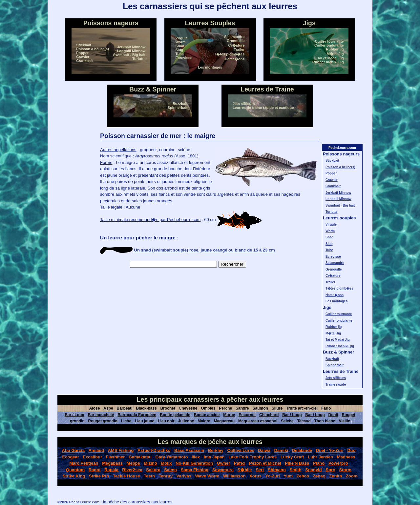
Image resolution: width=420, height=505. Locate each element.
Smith (295, 470)
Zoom (352, 476)
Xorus (255, 476)
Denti (333, 415)
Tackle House (126, 476)
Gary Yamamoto (172, 457)
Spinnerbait (178, 108)
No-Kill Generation (194, 463)
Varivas (184, 476)
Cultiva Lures (241, 450)
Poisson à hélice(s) (93, 49)
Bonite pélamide (175, 415)
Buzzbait (180, 104)
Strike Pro (99, 476)
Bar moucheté (101, 415)
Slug (179, 50)
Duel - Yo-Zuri (330, 450)
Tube (180, 54)
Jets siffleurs (244, 104)
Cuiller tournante (329, 41)
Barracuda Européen (137, 415)
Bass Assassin (189, 450)
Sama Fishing (195, 470)
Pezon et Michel (265, 463)
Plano (319, 463)
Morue (229, 415)
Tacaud (304, 421)
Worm (181, 42)
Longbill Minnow (131, 51)
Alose (95, 408)
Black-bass (146, 408)
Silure (277, 408)
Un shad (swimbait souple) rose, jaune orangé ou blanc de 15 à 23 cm (188, 250)
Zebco (303, 476)
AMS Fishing (121, 450)
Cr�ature (236, 45)
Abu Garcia (73, 450)
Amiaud (96, 450)
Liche (126, 421)
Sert (260, 470)
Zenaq (319, 476)
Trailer (239, 50)
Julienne (186, 421)
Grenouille (236, 41)
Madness (346, 457)
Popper (82, 53)
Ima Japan (214, 457)
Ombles (208, 408)
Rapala (111, 470)
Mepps (133, 463)
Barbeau (125, 408)
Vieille (344, 421)
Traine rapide (336, 384)
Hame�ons (235, 59)
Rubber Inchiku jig (328, 62)
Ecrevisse (184, 58)
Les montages (210, 67)
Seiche (287, 421)
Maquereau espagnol (258, 421)
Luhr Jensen (320, 457)
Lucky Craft (292, 457)
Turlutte (139, 59)
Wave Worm (207, 476)
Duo (351, 450)
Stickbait (84, 45)
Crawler (83, 57)
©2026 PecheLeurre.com (78, 502)
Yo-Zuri (273, 476)
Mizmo (150, 463)
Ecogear (71, 457)
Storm (345, 470)
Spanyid (314, 470)
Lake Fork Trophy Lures (252, 457)
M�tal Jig (335, 54)
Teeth (149, 476)
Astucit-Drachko (154, 450)
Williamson (234, 476)
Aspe (108, 408)
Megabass (112, 463)
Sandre (242, 408)
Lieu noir (166, 421)
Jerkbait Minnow (131, 47)
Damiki (281, 450)
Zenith (336, 476)
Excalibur (92, 457)
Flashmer (115, 457)
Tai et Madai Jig (331, 58)
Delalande (302, 450)
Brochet (168, 408)
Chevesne (188, 408)
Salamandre (234, 37)
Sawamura (223, 470)
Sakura (153, 470)
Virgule (182, 38)
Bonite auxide (207, 415)
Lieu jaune (145, 421)
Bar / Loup (74, 415)
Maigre (204, 421)
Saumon (260, 408)
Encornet (247, 415)
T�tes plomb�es (230, 54)
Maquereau (224, 421)
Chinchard (269, 415)
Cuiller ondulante (329, 45)
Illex (196, 457)
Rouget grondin (103, 421)
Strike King (74, 476)
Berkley (216, 450)
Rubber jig (335, 49)
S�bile (244, 470)
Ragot (95, 470)
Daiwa (264, 450)
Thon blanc (325, 421)
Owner (223, 463)
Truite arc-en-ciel (302, 408)
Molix (166, 463)
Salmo (170, 470)
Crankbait (84, 61)
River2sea (132, 470)
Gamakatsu (140, 457)
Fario (326, 408)
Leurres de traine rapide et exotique (263, 108)
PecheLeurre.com (342, 148)
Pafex (240, 463)
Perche (225, 408)
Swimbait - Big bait (129, 55)
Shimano (277, 470)
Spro (330, 470)
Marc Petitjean (84, 463)
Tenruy (166, 476)
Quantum (75, 470)
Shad (180, 46)
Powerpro (338, 463)
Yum (288, 476)
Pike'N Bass (297, 463)
